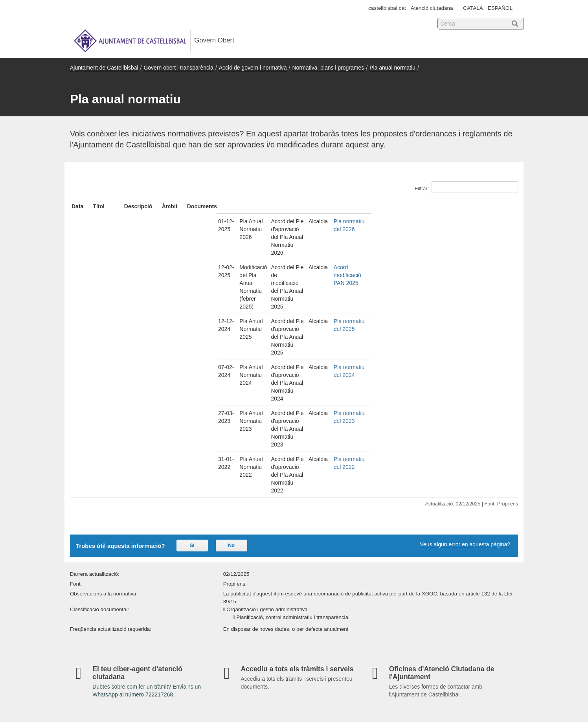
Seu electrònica (93, 542)
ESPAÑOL (500, 8)
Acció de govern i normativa (253, 68)
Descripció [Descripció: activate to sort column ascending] (260, 206)
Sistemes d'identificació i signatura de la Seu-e (460, 579)
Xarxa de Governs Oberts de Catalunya (471, 691)
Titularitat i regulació (431, 566)
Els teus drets (424, 615)
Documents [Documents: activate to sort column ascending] (452, 206)
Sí (192, 349)
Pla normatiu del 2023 (463, 279)
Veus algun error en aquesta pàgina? (465, 348)
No (231, 349)
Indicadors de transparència (334, 542)
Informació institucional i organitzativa (226, 567)
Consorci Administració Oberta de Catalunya (465, 683)
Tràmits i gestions (432, 602)
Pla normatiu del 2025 (463, 250)
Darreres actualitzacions (329, 591)
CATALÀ (473, 8)
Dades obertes (428, 542)
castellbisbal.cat (387, 8)
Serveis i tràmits (202, 555)
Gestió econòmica (205, 580)
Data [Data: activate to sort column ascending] (77, 206)
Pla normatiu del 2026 (463, 221)
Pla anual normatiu (392, 68)
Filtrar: (466, 187)
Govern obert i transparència (178, 68)
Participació (198, 618)
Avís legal (422, 591)
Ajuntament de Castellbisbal (104, 68)
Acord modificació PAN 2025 (471, 236)
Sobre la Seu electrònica (441, 554)
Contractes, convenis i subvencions (223, 605)
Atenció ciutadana (432, 8)
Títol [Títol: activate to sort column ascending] (114, 206)
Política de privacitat (431, 627)
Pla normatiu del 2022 (463, 294)
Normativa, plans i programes (328, 68)
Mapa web (86, 639)
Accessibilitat (314, 602)
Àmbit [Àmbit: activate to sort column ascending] (416, 206)
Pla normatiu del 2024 (463, 265)
